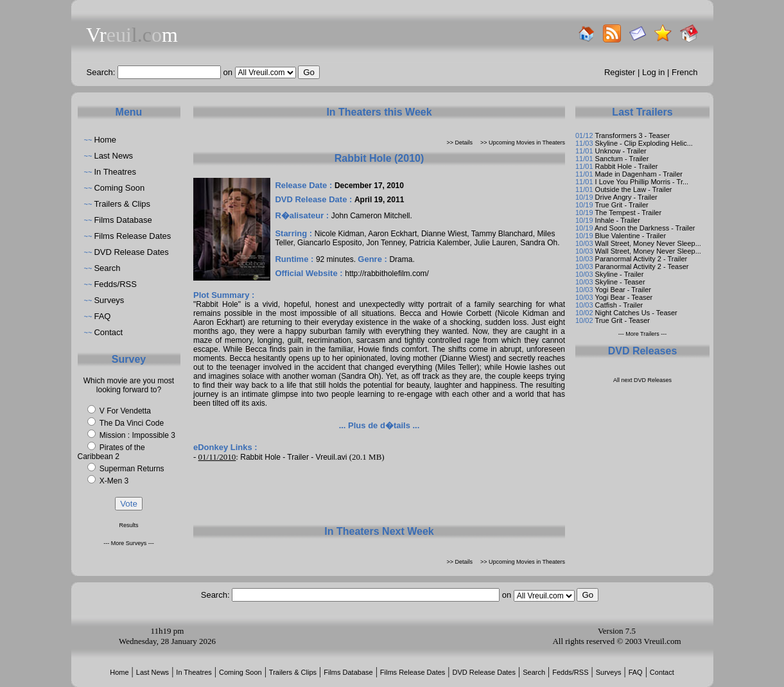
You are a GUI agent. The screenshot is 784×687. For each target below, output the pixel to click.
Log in (653, 72)
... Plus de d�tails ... (379, 425)
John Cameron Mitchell (371, 216)
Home (105, 140)
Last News (113, 156)
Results (128, 525)
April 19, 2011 (379, 200)
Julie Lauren (495, 243)
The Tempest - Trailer (628, 213)
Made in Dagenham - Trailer (639, 174)
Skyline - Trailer (620, 274)
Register (620, 72)
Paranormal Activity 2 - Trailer (641, 259)
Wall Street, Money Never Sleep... (648, 243)
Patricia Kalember (439, 243)
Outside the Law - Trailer (634, 189)
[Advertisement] (379, 493)
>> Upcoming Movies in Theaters (523, 143)
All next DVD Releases (642, 380)
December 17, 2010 (369, 186)
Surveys (109, 300)
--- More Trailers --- (643, 334)
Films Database (123, 220)
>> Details (460, 143)
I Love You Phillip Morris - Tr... (642, 182)
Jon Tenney (385, 243)
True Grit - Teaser (622, 320)
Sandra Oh (539, 243)
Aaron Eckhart (392, 234)
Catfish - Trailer (619, 305)
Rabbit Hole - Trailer (627, 166)
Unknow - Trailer (621, 151)
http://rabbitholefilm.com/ (387, 274)
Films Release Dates (132, 236)
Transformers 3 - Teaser (632, 135)
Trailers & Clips (122, 204)
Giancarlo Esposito (330, 243)
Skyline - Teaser (620, 282)
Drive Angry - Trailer (626, 197)
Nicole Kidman (339, 234)
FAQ (102, 316)
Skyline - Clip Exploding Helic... (644, 143)
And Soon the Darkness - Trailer (645, 228)
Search (107, 268)
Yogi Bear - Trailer (623, 290)
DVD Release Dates (131, 252)
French (684, 72)
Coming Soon (119, 188)
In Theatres (115, 172)
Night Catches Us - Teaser (636, 313)
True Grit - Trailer (621, 205)
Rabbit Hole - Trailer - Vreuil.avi (293, 457)
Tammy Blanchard (502, 234)
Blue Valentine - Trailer (631, 236)
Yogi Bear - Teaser (623, 297)
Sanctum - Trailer (622, 159)
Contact (108, 332)
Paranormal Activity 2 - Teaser (642, 266)
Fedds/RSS (115, 284)
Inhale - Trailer (618, 220)
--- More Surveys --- (129, 543)
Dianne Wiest (444, 234)
